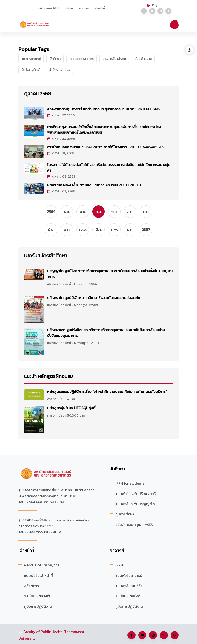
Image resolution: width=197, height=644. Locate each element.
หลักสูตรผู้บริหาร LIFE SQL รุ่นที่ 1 (72, 407)
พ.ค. (67, 229)
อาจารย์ (84, 8)
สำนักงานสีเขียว (59, 70)
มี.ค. (98, 229)
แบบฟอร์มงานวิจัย (129, 585)
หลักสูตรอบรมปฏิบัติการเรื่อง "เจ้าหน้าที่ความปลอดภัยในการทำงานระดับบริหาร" (107, 391)
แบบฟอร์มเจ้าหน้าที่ (39, 575)
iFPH (119, 564)
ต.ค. (99, 211)
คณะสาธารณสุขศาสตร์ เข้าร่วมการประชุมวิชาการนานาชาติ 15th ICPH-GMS (104, 109)
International (31, 59)
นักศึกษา (69, 8)
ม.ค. (130, 229)
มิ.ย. (51, 229)
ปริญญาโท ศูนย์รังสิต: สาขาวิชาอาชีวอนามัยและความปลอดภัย (94, 297)
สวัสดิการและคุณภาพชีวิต (135, 523)
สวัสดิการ (32, 585)
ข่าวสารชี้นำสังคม (114, 59)
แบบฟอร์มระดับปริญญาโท (135, 503)
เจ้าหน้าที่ (99, 8)
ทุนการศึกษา (125, 513)
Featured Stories (81, 59)
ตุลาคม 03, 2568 (61, 190)
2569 (51, 211)
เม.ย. (83, 229)
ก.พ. (114, 229)
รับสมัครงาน (143, 59)
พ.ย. (83, 211)
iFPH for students (130, 482)
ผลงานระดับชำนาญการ (42, 564)
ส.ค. (130, 211)
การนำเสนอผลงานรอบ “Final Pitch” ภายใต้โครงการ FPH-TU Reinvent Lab (106, 147)
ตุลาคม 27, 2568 (61, 115)
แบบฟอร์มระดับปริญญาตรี (136, 492)
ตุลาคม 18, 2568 (61, 153)
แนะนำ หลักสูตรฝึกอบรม (49, 375)
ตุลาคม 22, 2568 (61, 138)
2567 (146, 229)
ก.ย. (114, 211)
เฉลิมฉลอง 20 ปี (49, 8)
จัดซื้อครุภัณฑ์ (31, 70)
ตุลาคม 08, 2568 (62, 176)
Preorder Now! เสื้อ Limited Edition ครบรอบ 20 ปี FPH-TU (94, 184)
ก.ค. (146, 211)
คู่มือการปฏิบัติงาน (38, 605)
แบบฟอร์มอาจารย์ (129, 575)
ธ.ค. (67, 211)
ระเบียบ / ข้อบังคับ (38, 595)
